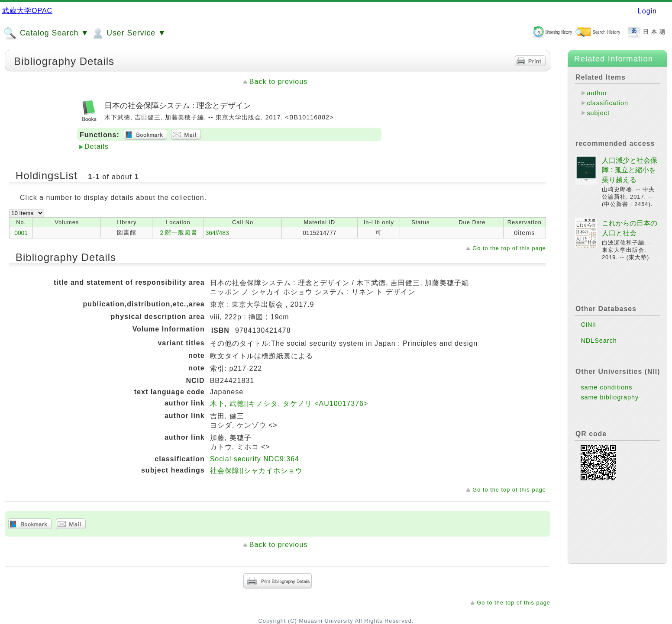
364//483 (217, 233)
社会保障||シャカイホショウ (256, 471)
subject (598, 113)
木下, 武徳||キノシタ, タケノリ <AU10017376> (289, 404)
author (597, 93)
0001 (21, 233)
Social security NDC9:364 (255, 459)
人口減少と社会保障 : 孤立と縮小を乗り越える (630, 170)
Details (97, 146)
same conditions (606, 387)
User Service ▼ (128, 33)
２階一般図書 (178, 232)
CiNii (588, 325)
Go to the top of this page (509, 248)
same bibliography (610, 397)
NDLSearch (599, 341)
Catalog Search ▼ (46, 33)
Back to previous (278, 82)
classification (607, 103)
